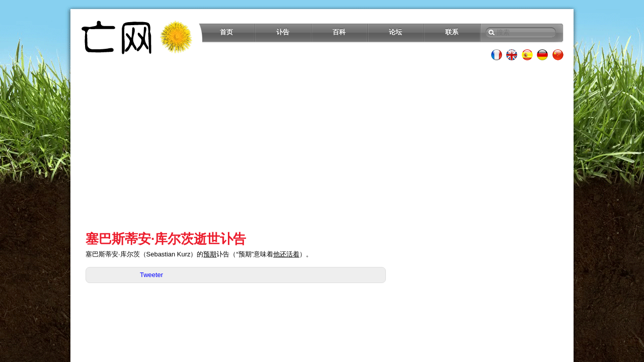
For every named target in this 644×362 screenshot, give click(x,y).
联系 (452, 32)
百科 (339, 32)
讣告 (283, 32)
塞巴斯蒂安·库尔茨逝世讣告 (166, 239)
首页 (226, 32)
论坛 (395, 32)
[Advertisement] (322, 146)
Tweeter (151, 275)
